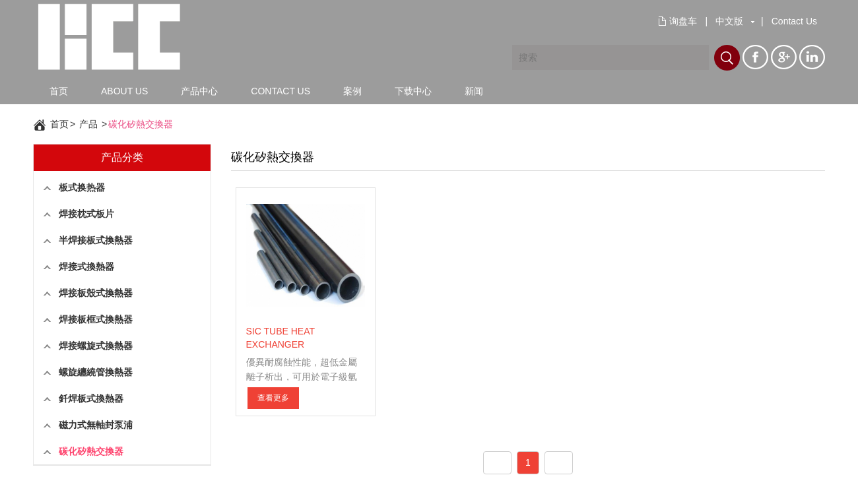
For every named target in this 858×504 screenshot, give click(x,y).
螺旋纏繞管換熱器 (96, 372)
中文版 (729, 21)
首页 (59, 91)
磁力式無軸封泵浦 (96, 425)
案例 (352, 91)
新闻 (474, 91)
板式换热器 (82, 187)
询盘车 (683, 21)
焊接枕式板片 (86, 214)
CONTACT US (280, 91)
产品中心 (199, 91)
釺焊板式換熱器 (91, 398)
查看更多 (273, 398)
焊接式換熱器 (86, 267)
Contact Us (794, 21)
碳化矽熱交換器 (141, 124)
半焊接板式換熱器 (96, 240)
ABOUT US (124, 91)
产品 (88, 124)
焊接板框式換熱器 (96, 319)
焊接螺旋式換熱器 (96, 346)
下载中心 (413, 91)
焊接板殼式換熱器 (96, 293)
